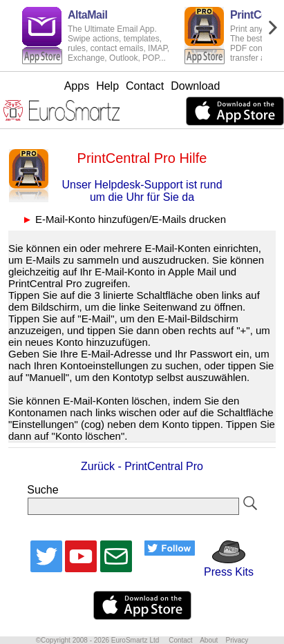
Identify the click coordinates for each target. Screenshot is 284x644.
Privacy (237, 640)
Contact (145, 86)
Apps (77, 86)
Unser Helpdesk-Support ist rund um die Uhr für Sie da (142, 191)
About (209, 640)
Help (107, 86)
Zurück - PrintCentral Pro (142, 466)
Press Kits (224, 566)
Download (195, 86)
